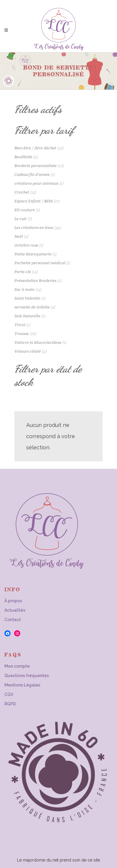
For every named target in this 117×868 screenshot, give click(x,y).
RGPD (10, 704)
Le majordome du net (38, 860)
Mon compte (17, 666)
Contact (13, 620)
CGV (9, 694)
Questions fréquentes (27, 676)
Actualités (15, 610)
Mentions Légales (22, 685)
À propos (13, 601)
